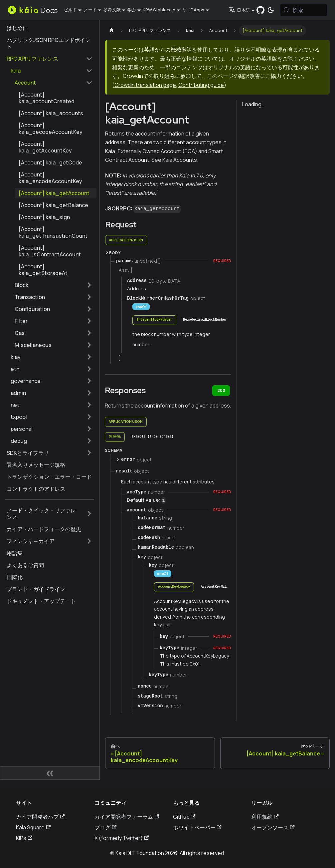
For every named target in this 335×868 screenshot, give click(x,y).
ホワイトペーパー (197, 827)
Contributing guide (201, 85)
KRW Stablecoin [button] (159, 10)
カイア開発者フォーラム (127, 817)
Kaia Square (33, 827)
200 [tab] (221, 390)
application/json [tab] (126, 240)
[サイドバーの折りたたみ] (50, 773)
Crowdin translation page (145, 85)
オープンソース (273, 827)
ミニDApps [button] (193, 10)
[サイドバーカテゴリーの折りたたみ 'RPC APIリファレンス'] (89, 59)
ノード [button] (90, 10)
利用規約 (265, 817)
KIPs (24, 838)
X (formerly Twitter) (122, 838)
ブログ (105, 827)
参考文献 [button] (112, 10)
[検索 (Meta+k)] (304, 10)
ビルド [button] (70, 10)
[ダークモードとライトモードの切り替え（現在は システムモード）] (271, 10)
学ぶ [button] (132, 10)
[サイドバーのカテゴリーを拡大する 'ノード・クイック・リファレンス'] (89, 514)
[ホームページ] (111, 30)
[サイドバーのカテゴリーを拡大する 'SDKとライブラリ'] (89, 453)
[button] (52, 71)
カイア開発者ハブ (40, 817)
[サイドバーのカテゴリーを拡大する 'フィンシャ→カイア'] (89, 541)
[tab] (154, 320)
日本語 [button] (239, 10)
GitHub (184, 817)
